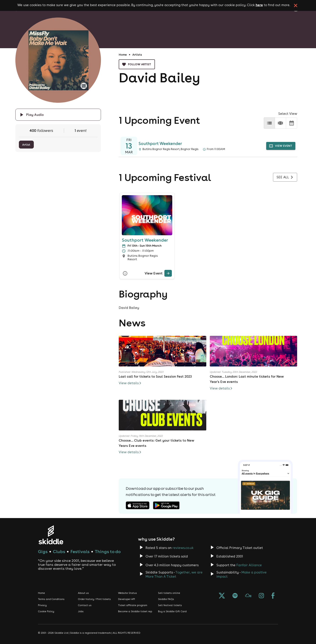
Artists (137, 55)
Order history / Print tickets (94, 599)
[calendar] (292, 123)
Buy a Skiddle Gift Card (172, 611)
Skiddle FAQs (166, 599)
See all (285, 177)
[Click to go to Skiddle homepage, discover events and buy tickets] (51, 535)
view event (281, 146)
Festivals (80, 551)
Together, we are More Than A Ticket (174, 574)
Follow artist (137, 64)
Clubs (59, 551)
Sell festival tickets (170, 605)
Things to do (108, 551)
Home (123, 55)
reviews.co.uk (183, 548)
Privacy (42, 605)
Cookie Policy (46, 611)
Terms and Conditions (51, 599)
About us (83, 593)
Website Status (127, 593)
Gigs (43, 551)
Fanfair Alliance (249, 565)
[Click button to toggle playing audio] (58, 115)
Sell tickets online (169, 593)
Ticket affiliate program (133, 605)
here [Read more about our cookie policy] (259, 5)
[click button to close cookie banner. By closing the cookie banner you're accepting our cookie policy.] (296, 5)
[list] (269, 123)
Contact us (85, 605)
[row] (280, 123)
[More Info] (125, 273)
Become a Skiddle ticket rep (135, 611)
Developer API (127, 599)
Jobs (81, 611)
